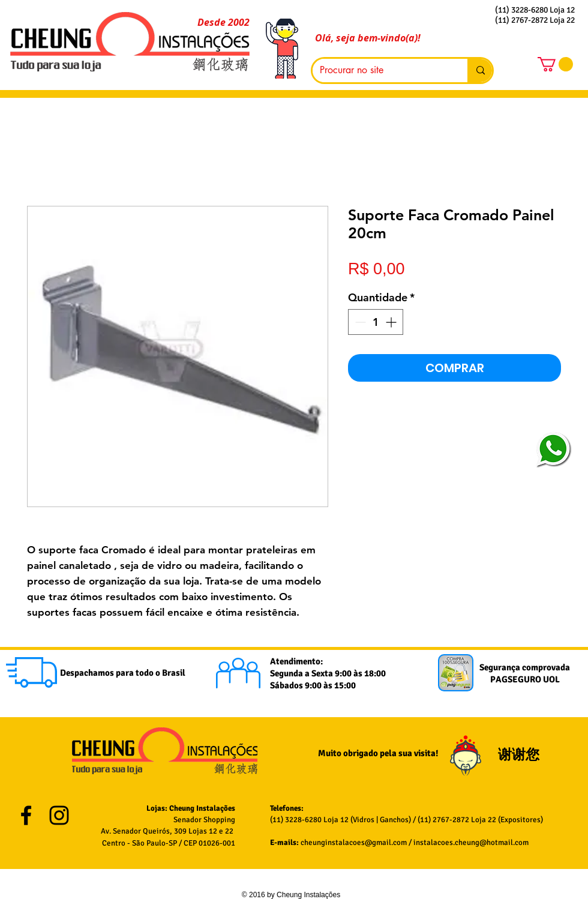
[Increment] (392, 322)
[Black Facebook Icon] (26, 815)
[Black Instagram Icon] (59, 815)
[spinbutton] (376, 322)
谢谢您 (520, 755)
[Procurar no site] (381, 71)
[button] (555, 64)
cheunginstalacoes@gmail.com (354, 843)
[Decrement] (359, 322)
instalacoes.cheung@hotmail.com (471, 843)
